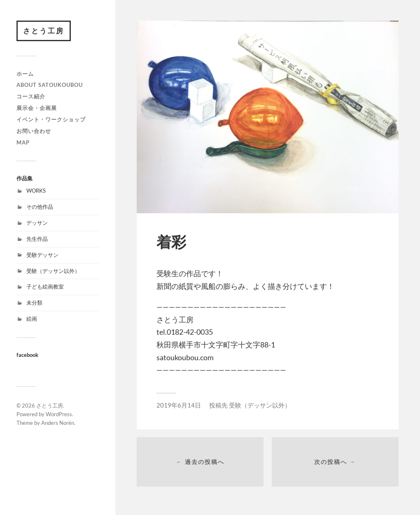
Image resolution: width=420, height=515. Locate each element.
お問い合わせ (34, 131)
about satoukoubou (50, 85)
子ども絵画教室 (45, 287)
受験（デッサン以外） (53, 271)
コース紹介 (31, 96)
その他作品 (40, 207)
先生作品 (37, 239)
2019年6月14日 (179, 405)
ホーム (25, 74)
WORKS (36, 191)
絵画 (32, 319)
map (23, 142)
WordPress (59, 414)
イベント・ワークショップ (51, 119)
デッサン (37, 223)
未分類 (34, 303)
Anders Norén (58, 423)
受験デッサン (42, 255)
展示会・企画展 (37, 108)
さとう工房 (44, 31)
